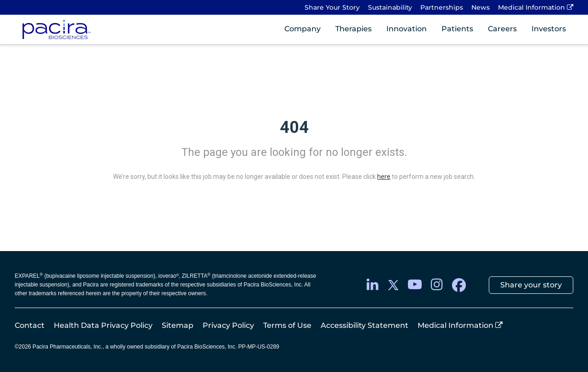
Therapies (353, 29)
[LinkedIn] (373, 285)
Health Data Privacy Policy (103, 325)
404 (294, 127)
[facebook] (459, 285)
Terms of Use (287, 325)
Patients (457, 29)
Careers (502, 29)
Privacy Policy (228, 325)
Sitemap (178, 325)
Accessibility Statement (365, 325)
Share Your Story (332, 7)
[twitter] (393, 285)
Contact (30, 325)
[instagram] (437, 285)
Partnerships (442, 7)
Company (302, 29)
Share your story (531, 285)
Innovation (407, 29)
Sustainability (390, 7)
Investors (549, 29)
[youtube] (415, 285)
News (481, 7)
